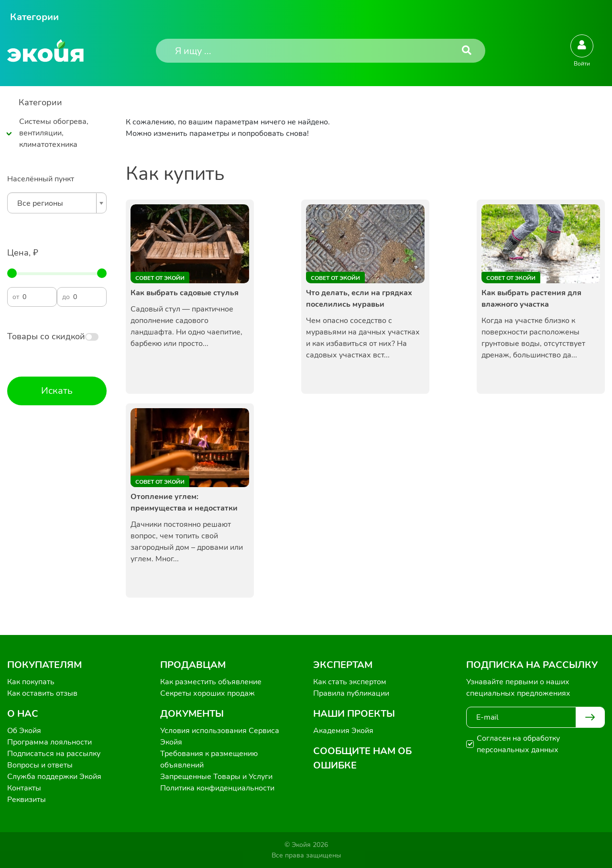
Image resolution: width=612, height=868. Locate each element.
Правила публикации (351, 693)
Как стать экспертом (350, 682)
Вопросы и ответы (40, 765)
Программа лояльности (49, 742)
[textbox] (55, 203)
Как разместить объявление (211, 682)
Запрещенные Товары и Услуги (216, 777)
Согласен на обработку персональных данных (518, 744)
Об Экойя (24, 731)
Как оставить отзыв (42, 693)
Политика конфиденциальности (217, 788)
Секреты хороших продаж (208, 693)
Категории (34, 17)
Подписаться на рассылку (54, 754)
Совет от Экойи (160, 278)
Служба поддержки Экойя (54, 777)
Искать (57, 391)
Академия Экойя (343, 731)
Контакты (24, 788)
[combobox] (57, 203)
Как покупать (31, 682)
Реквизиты (27, 800)
